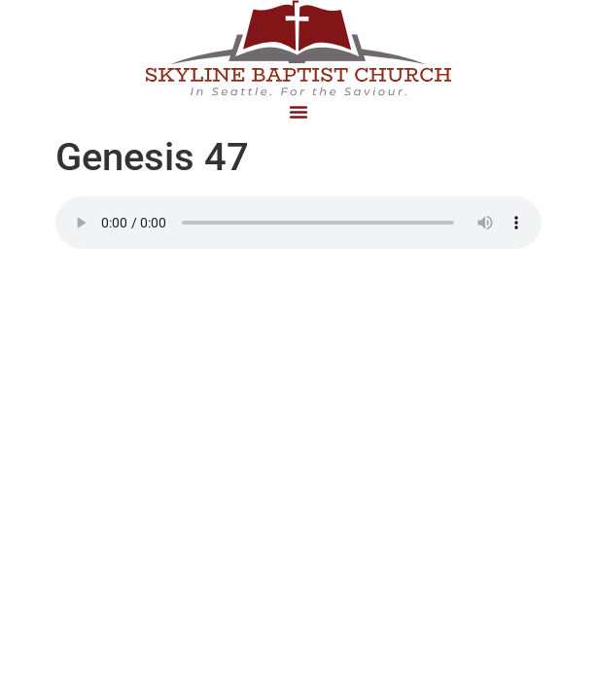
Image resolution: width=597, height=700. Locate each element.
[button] (298, 112)
